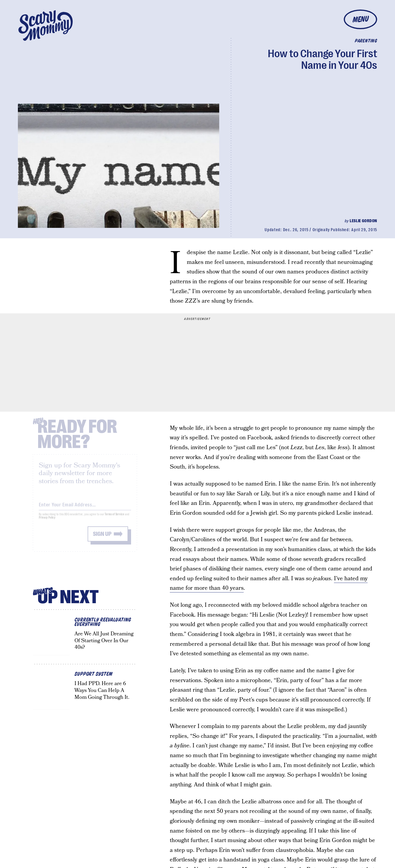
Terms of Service (114, 519)
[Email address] (85, 508)
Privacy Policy (47, 522)
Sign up (102, 538)
